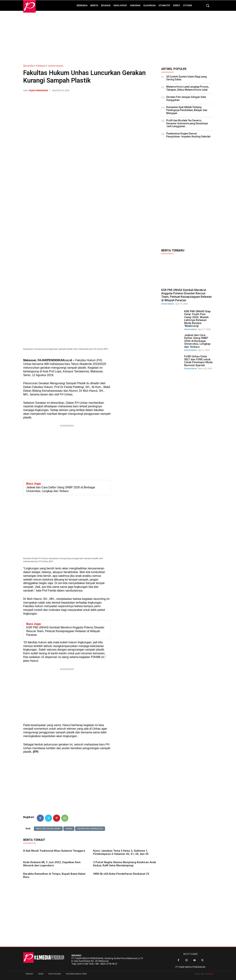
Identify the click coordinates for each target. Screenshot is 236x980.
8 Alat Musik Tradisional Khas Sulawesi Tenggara (54, 851)
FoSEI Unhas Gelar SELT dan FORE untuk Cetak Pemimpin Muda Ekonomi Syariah (198, 361)
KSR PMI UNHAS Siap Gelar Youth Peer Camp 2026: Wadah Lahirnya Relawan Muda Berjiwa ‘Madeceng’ (197, 319)
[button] (208, 5)
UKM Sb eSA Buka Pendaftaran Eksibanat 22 (121, 874)
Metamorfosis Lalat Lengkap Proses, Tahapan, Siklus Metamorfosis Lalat (188, 88)
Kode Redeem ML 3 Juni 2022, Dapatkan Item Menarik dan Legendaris (52, 864)
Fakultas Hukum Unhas (48, 829)
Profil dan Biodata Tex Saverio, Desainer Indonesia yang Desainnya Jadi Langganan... (187, 123)
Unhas (69, 829)
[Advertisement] (118, 36)
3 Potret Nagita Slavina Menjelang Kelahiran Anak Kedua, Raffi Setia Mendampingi (125, 864)
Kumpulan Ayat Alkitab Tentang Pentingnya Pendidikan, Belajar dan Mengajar (187, 110)
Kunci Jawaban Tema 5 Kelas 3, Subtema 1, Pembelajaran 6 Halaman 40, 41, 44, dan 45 (121, 852)
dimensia (209, 974)
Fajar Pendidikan (38, 90)
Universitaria (55, 66)
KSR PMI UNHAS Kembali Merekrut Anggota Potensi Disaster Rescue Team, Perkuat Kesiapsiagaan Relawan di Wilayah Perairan (186, 295)
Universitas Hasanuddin (90, 829)
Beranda (28, 66)
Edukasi (41, 66)
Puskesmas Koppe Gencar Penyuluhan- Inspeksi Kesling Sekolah (188, 135)
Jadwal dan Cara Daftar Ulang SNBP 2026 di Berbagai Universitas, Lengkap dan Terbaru (197, 341)
